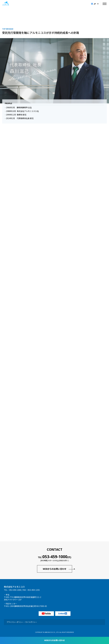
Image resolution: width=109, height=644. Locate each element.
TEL (54, 557)
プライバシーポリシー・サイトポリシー (22, 622)
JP (93, 4)
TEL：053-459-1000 (13, 590)
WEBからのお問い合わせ (55, 569)
